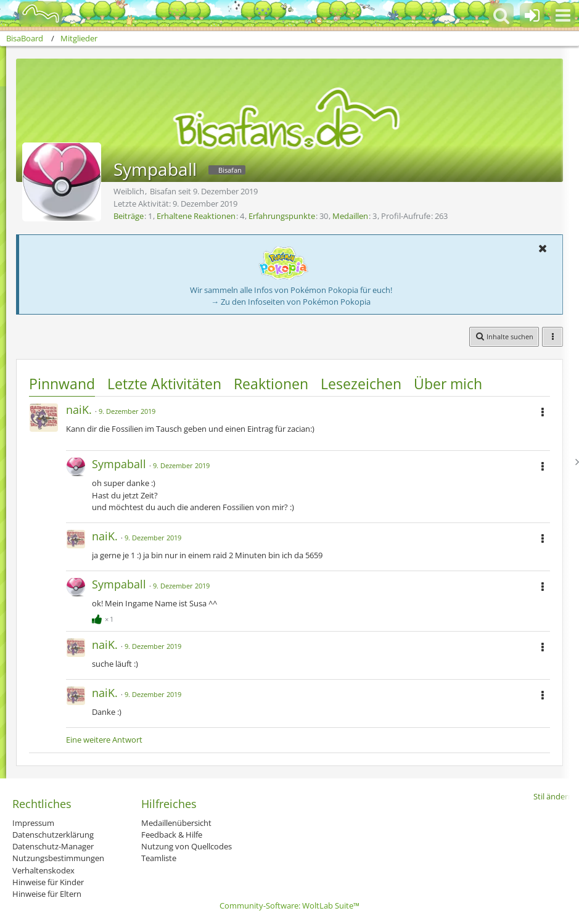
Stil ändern (553, 796)
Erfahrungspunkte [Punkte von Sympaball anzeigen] (282, 216)
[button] (563, 15)
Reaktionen (271, 384)
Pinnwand (62, 384)
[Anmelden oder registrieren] (532, 15)
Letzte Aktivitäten (164, 384)
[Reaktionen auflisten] (104, 617)
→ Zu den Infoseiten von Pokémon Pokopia (291, 302)
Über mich (448, 384)
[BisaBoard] (33, 14)
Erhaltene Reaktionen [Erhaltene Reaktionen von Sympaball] (196, 216)
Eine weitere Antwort (104, 740)
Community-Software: (289, 905)
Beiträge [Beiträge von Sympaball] (129, 216)
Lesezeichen (361, 384)
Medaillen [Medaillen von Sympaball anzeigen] (350, 216)
